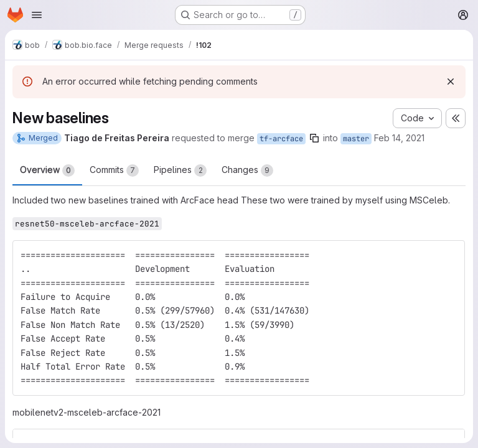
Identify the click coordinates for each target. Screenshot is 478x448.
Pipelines (180, 170)
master (356, 139)
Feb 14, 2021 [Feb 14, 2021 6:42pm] (399, 138)
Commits (114, 170)
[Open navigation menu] (37, 15)
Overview (47, 170)
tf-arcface (281, 139)
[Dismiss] (451, 82)
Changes (247, 170)
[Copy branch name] (314, 138)
